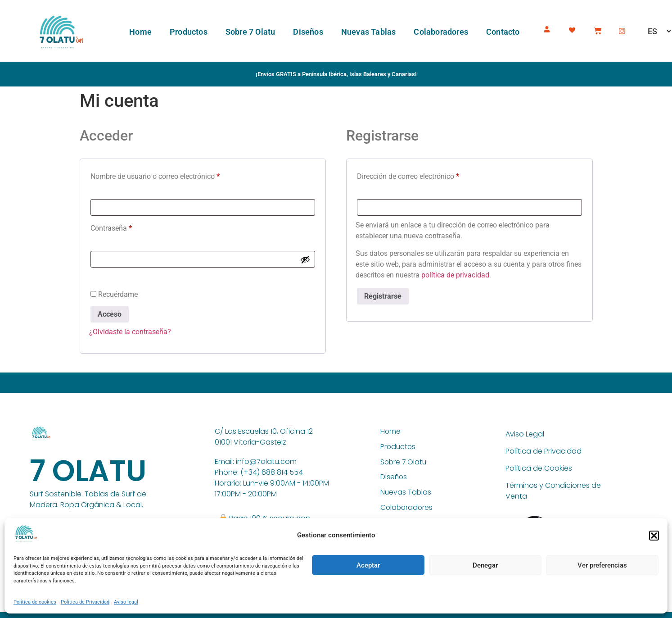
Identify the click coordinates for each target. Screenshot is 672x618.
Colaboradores (441, 32)
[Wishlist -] (573, 29)
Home (140, 32)
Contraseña (129, 227)
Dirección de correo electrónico (425, 175)
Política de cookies (35, 602)
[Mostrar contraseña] (305, 259)
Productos (189, 32)
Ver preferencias (602, 565)
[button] (654, 536)
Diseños (308, 32)
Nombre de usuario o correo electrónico (172, 175)
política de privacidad (455, 275)
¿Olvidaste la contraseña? (130, 332)
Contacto (503, 32)
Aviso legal (126, 602)
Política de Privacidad (85, 602)
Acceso (110, 314)
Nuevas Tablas (369, 32)
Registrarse (383, 296)
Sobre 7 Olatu (250, 32)
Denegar (485, 565)
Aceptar (368, 565)
